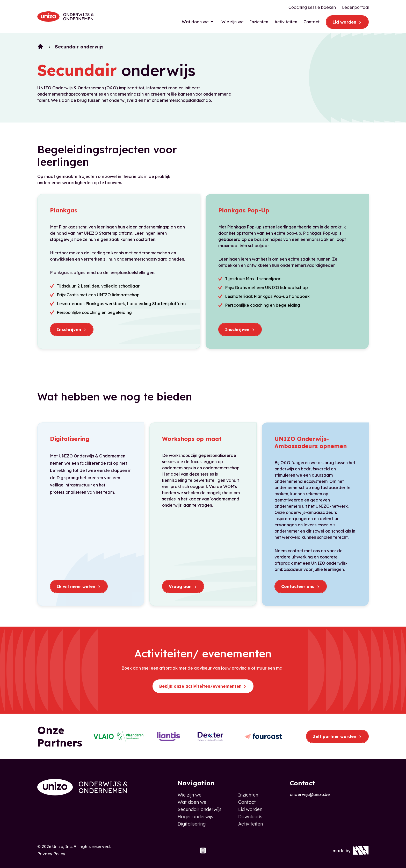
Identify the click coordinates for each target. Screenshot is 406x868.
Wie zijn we (233, 22)
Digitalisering (192, 824)
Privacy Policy (51, 854)
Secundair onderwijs (200, 809)
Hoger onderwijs (195, 817)
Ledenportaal (355, 7)
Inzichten (259, 22)
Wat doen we (195, 22)
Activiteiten (286, 22)
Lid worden (250, 809)
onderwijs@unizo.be (310, 794)
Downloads (250, 817)
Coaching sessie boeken (312, 7)
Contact (311, 22)
